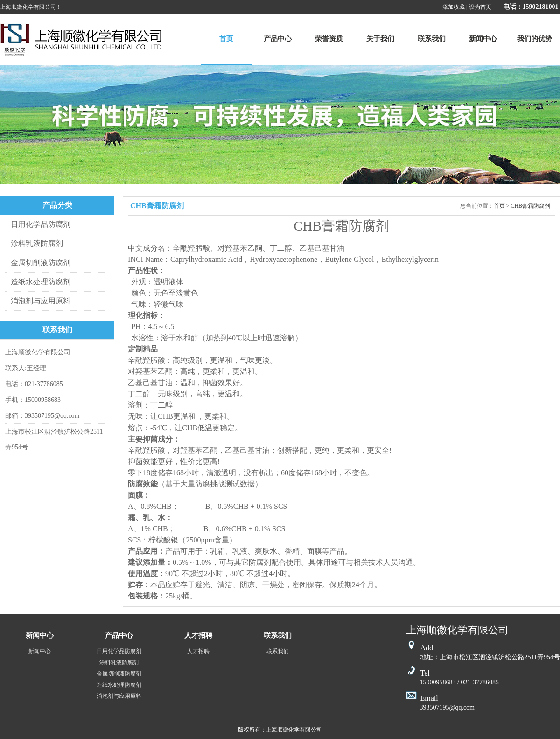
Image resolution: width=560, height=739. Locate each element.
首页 (226, 39)
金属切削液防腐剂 (41, 263)
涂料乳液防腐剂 (37, 243)
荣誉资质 (329, 39)
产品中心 (278, 39)
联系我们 (432, 39)
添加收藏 (454, 7)
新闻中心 (483, 39)
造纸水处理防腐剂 (41, 282)
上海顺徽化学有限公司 (81, 40)
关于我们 (380, 39)
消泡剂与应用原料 (41, 301)
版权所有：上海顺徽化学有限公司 (280, 730)
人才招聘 (198, 651)
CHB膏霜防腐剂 (530, 206)
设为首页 (480, 7)
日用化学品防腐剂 (41, 224)
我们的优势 (535, 39)
